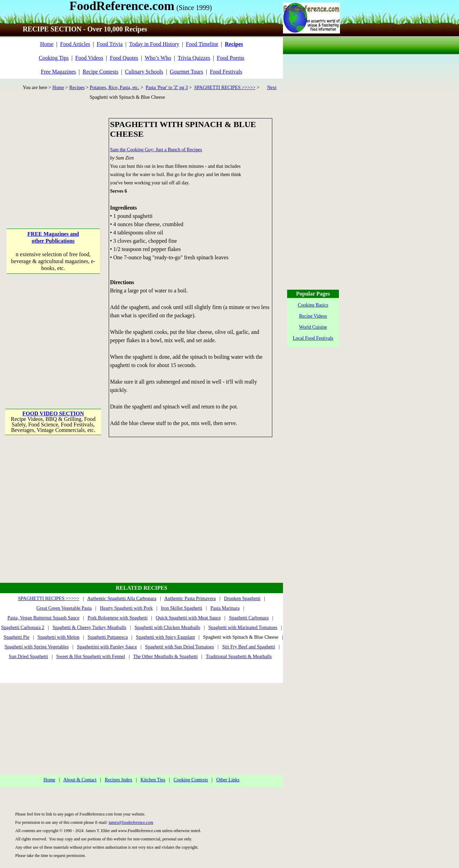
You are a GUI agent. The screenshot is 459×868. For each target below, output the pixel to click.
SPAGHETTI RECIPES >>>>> (225, 88)
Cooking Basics (313, 305)
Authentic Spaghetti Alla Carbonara (122, 599)
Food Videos (89, 58)
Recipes (77, 88)
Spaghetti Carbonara (249, 618)
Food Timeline (202, 44)
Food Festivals (226, 72)
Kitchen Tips (153, 780)
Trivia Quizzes (194, 58)
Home (47, 44)
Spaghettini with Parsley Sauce (107, 647)
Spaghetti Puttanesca (108, 637)
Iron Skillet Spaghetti (182, 608)
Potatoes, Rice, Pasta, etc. (114, 88)
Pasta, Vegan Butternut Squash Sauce (44, 618)
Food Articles (75, 44)
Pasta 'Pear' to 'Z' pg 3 (167, 88)
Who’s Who (158, 58)
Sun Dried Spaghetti (29, 657)
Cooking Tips (54, 58)
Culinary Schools (144, 72)
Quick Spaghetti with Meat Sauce (188, 618)
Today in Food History (154, 44)
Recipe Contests (100, 72)
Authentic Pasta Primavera (190, 599)
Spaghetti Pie (17, 637)
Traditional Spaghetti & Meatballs (239, 657)
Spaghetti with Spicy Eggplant (165, 637)
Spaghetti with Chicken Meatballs (167, 628)
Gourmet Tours (187, 72)
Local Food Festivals (313, 338)
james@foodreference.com (131, 822)
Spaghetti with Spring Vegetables (37, 647)
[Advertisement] (54, 161)
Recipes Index (119, 780)
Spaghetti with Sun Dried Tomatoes (180, 647)
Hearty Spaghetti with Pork (126, 608)
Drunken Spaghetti (242, 599)
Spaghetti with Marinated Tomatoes (243, 628)
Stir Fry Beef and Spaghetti (249, 647)
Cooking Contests (191, 780)
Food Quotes (124, 58)
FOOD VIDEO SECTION (53, 413)
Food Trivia (110, 44)
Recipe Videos (313, 316)
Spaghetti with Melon (58, 637)
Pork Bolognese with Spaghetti (118, 618)
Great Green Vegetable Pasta (64, 608)
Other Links (228, 780)
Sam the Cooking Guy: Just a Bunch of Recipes (156, 150)
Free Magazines (58, 72)
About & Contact (80, 780)
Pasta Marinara (225, 608)
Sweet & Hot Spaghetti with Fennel (91, 657)
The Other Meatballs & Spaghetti (165, 657)
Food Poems (231, 58)
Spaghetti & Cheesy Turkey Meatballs (89, 628)
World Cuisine (313, 327)
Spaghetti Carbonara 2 (23, 628)
